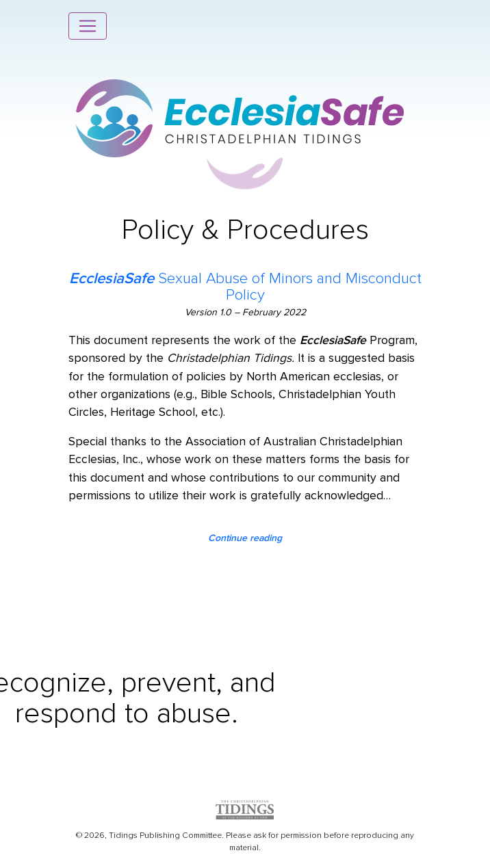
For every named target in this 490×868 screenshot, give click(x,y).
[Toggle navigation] (88, 26)
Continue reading (245, 538)
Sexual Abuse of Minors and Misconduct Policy (245, 287)
